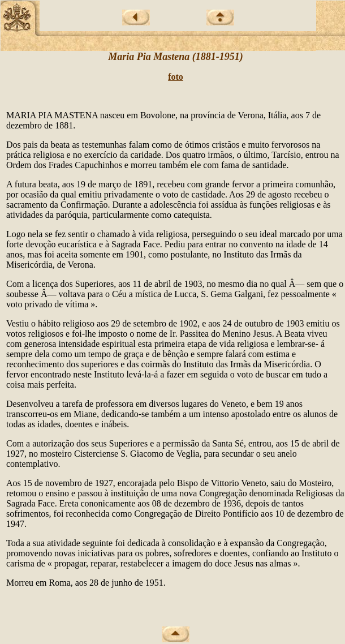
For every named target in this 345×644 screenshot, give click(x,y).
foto (176, 77)
